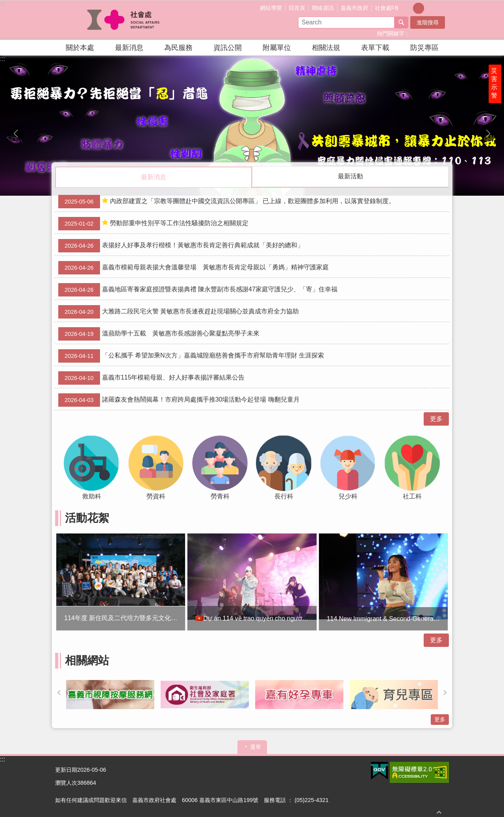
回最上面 (439, 812)
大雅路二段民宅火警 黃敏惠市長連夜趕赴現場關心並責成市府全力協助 (179, 311)
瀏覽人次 (66, 782)
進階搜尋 (428, 22)
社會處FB (387, 8)
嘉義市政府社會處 (124, 20)
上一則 (16, 133)
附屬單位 (277, 48)
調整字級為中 (419, 8)
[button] (252, 126)
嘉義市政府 (354, 8)
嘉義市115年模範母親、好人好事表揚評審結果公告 (151, 378)
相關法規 (326, 48)
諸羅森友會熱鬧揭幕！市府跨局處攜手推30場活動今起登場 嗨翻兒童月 (179, 400)
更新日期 (66, 769)
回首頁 (297, 8)
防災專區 (424, 48)
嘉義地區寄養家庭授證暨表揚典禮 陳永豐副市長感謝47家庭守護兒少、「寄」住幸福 (198, 289)
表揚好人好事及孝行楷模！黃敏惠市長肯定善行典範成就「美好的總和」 (181, 245)
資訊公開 (228, 48)
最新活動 (350, 176)
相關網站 (87, 660)
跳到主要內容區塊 (4, 4)
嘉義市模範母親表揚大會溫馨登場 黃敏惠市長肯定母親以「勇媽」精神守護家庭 (194, 267)
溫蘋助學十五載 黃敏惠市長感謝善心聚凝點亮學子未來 (159, 333)
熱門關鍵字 (391, 33)
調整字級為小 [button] (408, 8)
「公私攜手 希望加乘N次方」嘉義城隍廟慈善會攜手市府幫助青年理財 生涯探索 (191, 356)
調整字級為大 (430, 8)
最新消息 (129, 48)
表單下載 (375, 48)
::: (3, 4)
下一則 (488, 133)
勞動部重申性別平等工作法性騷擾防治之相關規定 (153, 223)
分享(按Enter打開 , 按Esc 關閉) (443, 7)
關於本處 (80, 48)
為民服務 (178, 48)
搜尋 (401, 22)
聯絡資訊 (323, 8)
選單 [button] (256, 747)
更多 (436, 418)
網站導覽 (271, 8)
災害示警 (497, 97)
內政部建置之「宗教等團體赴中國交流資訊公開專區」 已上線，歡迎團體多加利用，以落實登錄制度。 (227, 201)
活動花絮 (87, 518)
